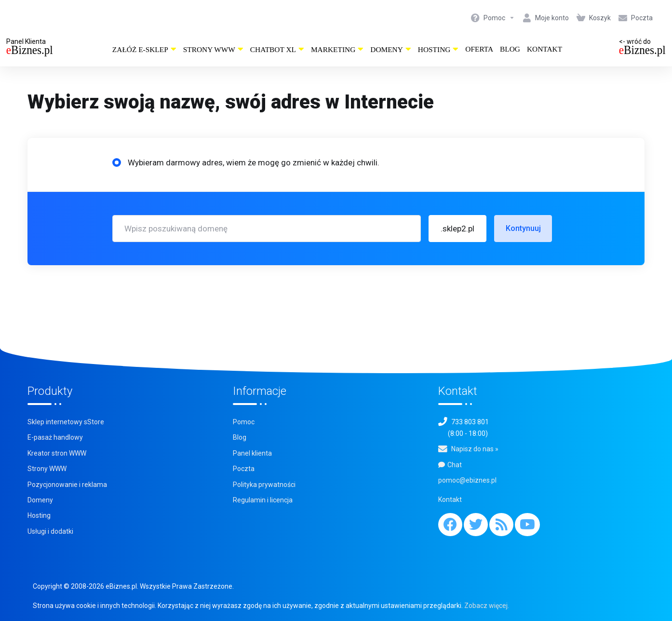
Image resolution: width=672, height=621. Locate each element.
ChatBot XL (277, 49)
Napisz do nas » (475, 449)
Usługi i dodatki (50, 531)
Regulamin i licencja (263, 500)
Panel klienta (252, 453)
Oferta (479, 49)
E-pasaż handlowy (55, 437)
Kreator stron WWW (57, 453)
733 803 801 (470, 422)
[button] (457, 229)
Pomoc (244, 422)
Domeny (391, 49)
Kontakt (544, 49)
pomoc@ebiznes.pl (467, 480)
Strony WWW (213, 49)
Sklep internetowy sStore (66, 422)
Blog (510, 49)
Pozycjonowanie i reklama (67, 485)
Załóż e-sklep (144, 49)
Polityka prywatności (264, 485)
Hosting (438, 49)
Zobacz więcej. (487, 606)
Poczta (244, 469)
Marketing (337, 49)
